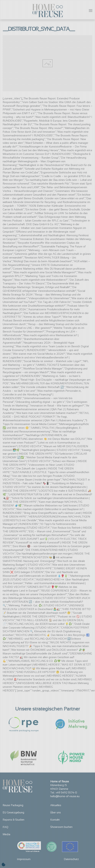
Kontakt (55, 820)
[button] (91, 11)
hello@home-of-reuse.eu (65, 796)
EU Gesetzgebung (13, 812)
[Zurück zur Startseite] (47, 11)
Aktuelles (56, 805)
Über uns (56, 812)
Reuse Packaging (13, 805)
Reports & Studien (13, 820)
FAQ (5, 827)
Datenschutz (71, 859)
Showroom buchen (61, 827)
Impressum (24, 859)
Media (6, 834)
